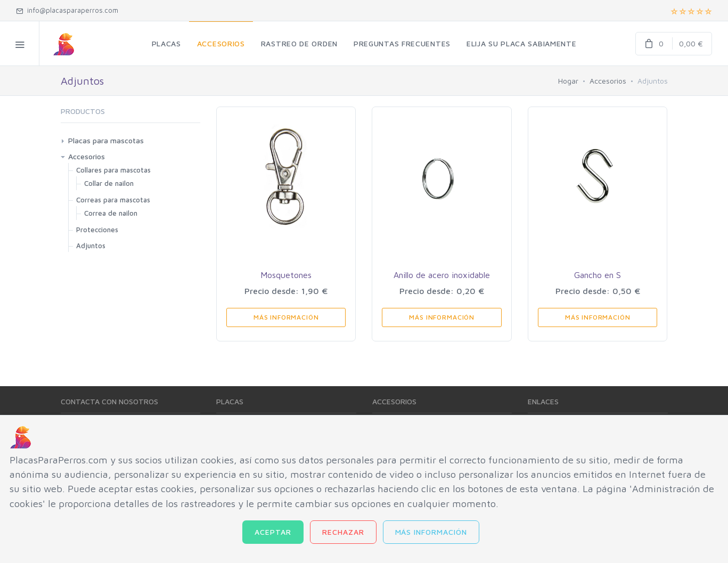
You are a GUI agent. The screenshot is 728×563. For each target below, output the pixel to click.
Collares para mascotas (113, 170)
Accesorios (608, 81)
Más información (431, 532)
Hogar (568, 81)
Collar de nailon (109, 183)
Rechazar (343, 532)
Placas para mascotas (106, 140)
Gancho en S (598, 275)
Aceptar (273, 532)
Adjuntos (91, 246)
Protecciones (97, 230)
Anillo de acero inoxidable (442, 275)
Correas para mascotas (113, 200)
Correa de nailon (111, 213)
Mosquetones (286, 275)
